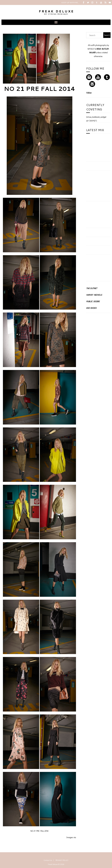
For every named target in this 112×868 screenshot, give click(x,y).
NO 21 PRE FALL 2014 (40, 89)
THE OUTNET (92, 288)
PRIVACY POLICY (62, 860)
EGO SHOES (91, 308)
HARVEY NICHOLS (94, 295)
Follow (89, 93)
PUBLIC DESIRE (93, 301)
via (75, 837)
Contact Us (48, 860)
